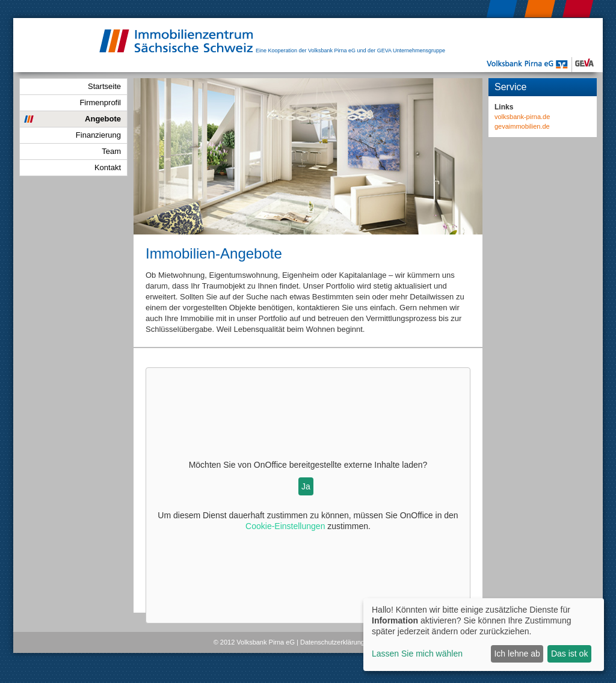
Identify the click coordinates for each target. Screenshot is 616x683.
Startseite (104, 86)
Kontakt (108, 167)
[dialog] (484, 635)
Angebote (103, 119)
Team (111, 151)
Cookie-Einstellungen (285, 526)
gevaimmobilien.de (522, 126)
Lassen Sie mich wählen (417, 654)
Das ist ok (569, 654)
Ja (306, 486)
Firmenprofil (100, 103)
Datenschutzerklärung (332, 642)
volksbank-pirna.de (522, 117)
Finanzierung (98, 135)
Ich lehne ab (517, 654)
